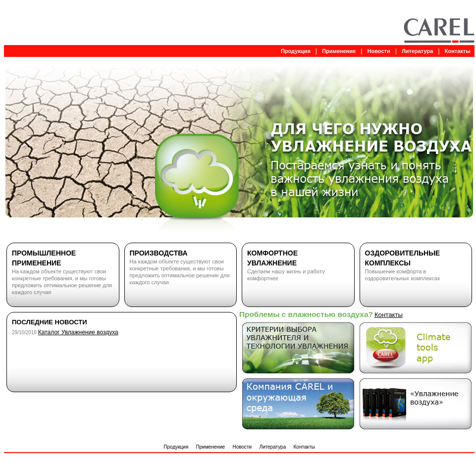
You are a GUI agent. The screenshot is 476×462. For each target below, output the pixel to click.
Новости (379, 51)
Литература (417, 51)
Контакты (458, 51)
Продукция (296, 51)
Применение (339, 51)
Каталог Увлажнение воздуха (78, 332)
